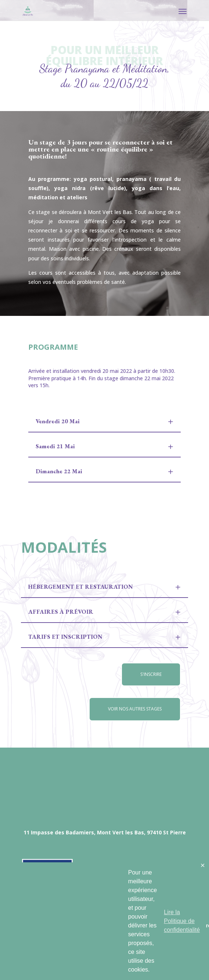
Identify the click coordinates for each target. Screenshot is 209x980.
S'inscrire (151, 674)
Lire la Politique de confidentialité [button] (182, 921)
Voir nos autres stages (135, 709)
